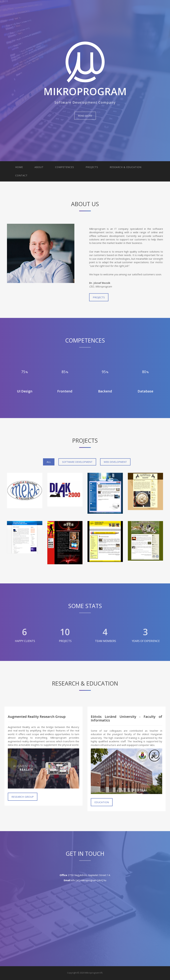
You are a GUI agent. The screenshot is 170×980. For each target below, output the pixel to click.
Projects (92, 167)
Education (102, 802)
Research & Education (126, 167)
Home (19, 167)
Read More (85, 116)
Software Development (77, 462)
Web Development (115, 462)
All (49, 462)
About (39, 167)
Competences (65, 167)
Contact (21, 175)
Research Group (23, 797)
